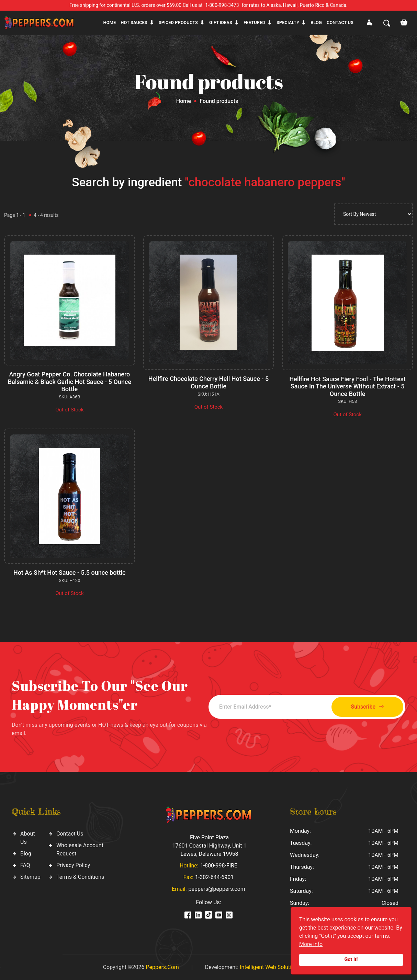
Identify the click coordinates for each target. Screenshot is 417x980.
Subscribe (367, 707)
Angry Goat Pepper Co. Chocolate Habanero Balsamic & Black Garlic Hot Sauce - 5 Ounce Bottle (70, 382)
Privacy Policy (73, 865)
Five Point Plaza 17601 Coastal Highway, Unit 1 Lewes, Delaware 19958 (209, 846)
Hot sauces (134, 22)
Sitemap (30, 877)
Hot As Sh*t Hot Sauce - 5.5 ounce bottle (70, 573)
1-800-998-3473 (222, 5)
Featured (254, 22)
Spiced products (178, 22)
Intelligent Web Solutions (270, 967)
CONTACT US (340, 22)
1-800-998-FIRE (219, 866)
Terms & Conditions (80, 877)
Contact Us (70, 834)
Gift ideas (221, 22)
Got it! (351, 960)
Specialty (288, 22)
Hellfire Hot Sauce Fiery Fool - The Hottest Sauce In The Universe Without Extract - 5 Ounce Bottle (347, 386)
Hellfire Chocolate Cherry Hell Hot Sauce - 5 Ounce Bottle (208, 382)
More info (311, 944)
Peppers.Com (162, 967)
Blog (316, 22)
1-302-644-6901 (214, 877)
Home (109, 22)
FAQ (25, 865)
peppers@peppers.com (217, 889)
